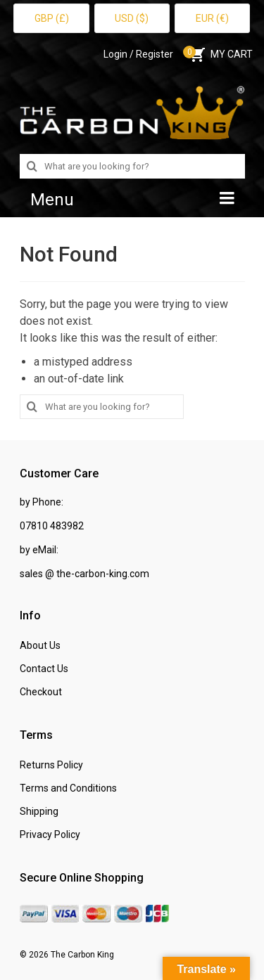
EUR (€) (212, 18)
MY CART (220, 54)
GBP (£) (52, 18)
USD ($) (132, 18)
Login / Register (138, 54)
